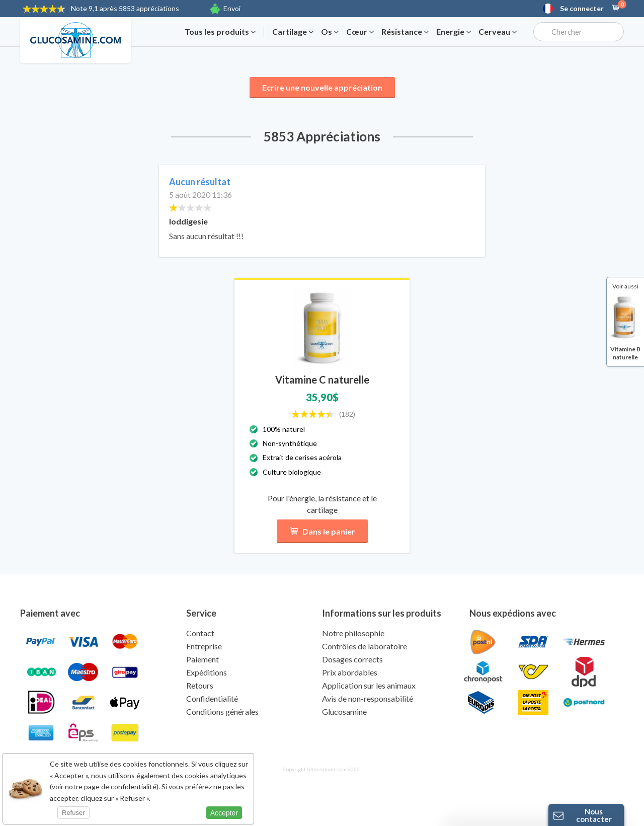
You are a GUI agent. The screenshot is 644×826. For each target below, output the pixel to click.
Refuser (73, 813)
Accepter (224, 813)
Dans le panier (322, 531)
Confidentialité (212, 698)
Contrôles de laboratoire (365, 646)
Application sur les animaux (369, 685)
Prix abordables (350, 672)
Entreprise (204, 646)
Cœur (360, 32)
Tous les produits (220, 32)
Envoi (232, 8)
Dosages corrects (352, 659)
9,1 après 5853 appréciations (125, 8)
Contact (200, 633)
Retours (200, 685)
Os (330, 32)
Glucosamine (344, 711)
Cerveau (498, 32)
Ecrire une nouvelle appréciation (322, 87)
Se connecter (582, 9)
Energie (454, 32)
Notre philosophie (353, 633)
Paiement (203, 659)
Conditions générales (222, 711)
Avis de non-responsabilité (368, 698)
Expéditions (207, 672)
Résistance (405, 32)
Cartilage (293, 32)
